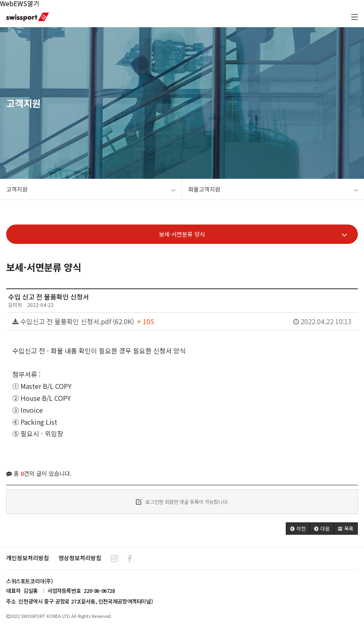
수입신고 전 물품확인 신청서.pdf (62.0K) (182, 321)
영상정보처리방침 (80, 558)
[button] (298, 529)
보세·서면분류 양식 (253, 234)
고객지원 (91, 189)
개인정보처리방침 (28, 558)
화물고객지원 (273, 189)
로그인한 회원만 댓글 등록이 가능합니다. (182, 502)
